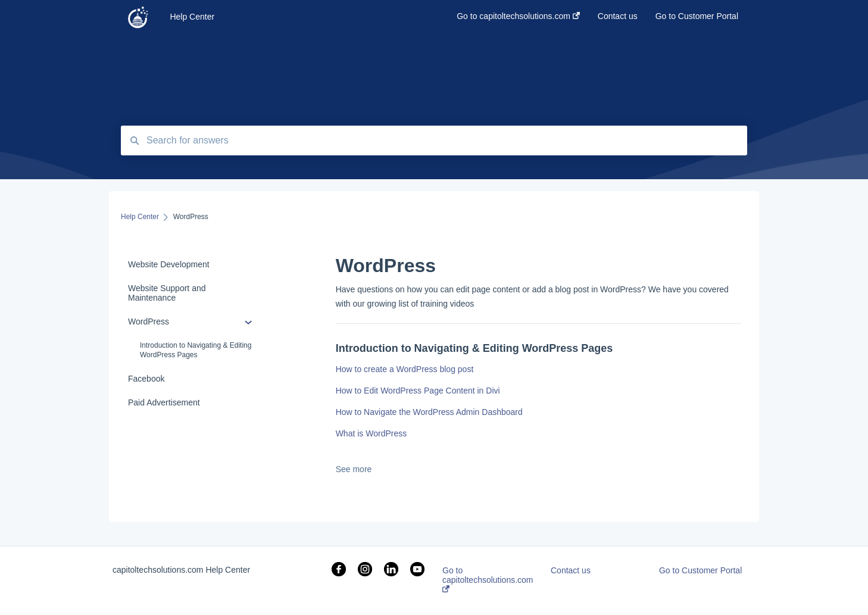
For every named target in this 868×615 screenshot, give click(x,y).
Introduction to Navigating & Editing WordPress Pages (196, 350)
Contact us (571, 570)
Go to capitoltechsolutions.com (488, 579)
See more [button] (354, 469)
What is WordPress (371, 433)
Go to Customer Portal (700, 570)
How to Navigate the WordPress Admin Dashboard (429, 412)
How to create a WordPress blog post (405, 369)
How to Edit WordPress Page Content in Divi (418, 391)
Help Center (192, 17)
